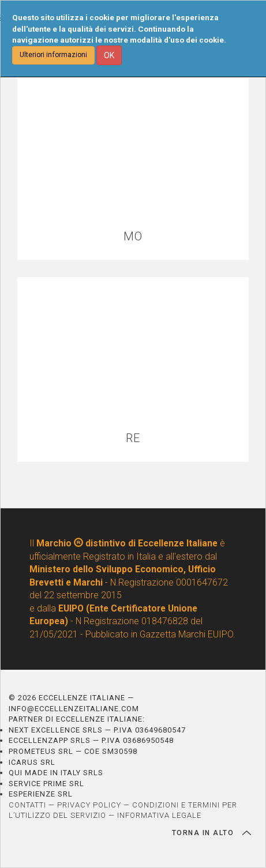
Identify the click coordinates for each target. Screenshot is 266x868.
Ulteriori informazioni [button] (53, 55)
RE (133, 438)
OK (109, 55)
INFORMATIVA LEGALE (159, 815)
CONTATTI (27, 805)
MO (133, 237)
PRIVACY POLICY (89, 805)
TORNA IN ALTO (211, 833)
